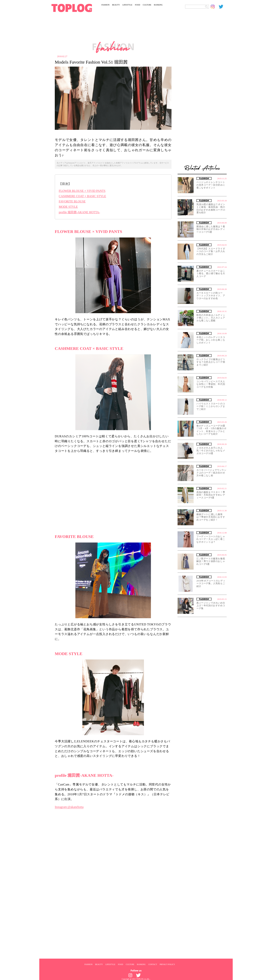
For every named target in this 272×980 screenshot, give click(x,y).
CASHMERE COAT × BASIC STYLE (82, 196)
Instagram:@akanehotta (69, 807)
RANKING (158, 5)
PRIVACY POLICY (167, 964)
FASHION (105, 5)
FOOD (137, 5)
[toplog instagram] (215, 7)
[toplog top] (72, 8)
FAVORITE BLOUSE (72, 201)
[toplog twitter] (223, 7)
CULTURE (147, 5)
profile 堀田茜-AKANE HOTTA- (79, 212)
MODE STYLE (68, 207)
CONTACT (153, 964)
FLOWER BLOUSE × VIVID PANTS (82, 191)
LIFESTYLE (127, 5)
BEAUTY (116, 5)
